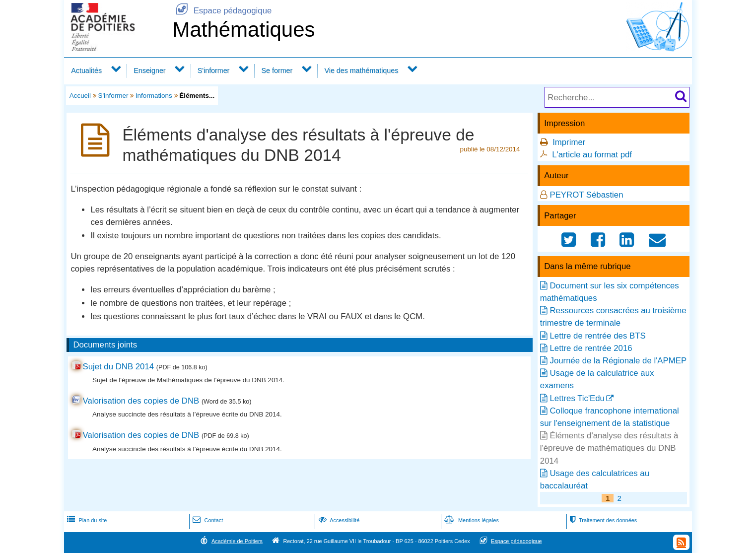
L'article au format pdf (592, 155)
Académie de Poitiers (237, 541)
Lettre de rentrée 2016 (591, 348)
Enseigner (149, 70)
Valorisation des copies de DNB (141, 401)
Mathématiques (243, 30)
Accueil (80, 96)
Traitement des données (602, 520)
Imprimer (569, 142)
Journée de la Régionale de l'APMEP (618, 361)
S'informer (214, 70)
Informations (154, 96)
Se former (277, 70)
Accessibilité (338, 520)
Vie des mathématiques (361, 70)
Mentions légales (471, 520)
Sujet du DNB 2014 (118, 367)
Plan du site (86, 520)
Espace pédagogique (222, 11)
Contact (207, 520)
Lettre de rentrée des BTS (597, 336)
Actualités (86, 70)
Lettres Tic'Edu (577, 398)
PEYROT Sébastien (586, 195)
